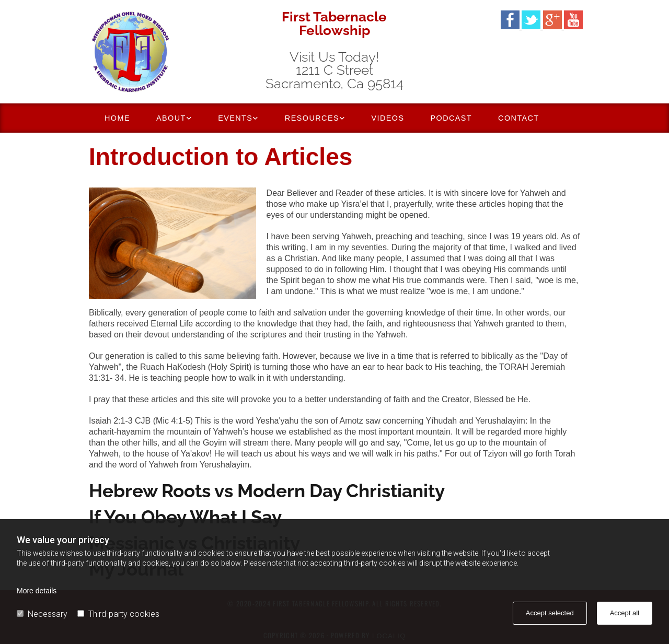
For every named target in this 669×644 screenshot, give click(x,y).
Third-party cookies (118, 614)
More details (37, 591)
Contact (519, 118)
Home (117, 118)
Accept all (625, 613)
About (171, 118)
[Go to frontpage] (167, 52)
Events (235, 118)
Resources (312, 118)
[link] (174, 118)
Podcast (451, 118)
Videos (388, 118)
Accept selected (550, 613)
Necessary (42, 614)
